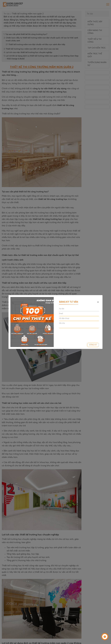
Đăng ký (93, 345)
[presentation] (77, 335)
